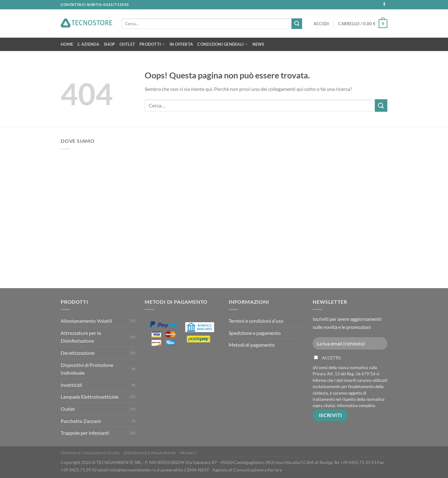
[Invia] (297, 24)
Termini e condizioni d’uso (256, 321)
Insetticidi (71, 385)
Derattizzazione (78, 353)
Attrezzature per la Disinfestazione (81, 337)
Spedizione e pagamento (255, 333)
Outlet (68, 409)
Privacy (188, 453)
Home (67, 44)
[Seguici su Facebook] (384, 5)
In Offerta (181, 44)
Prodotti (152, 44)
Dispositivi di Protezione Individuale (87, 369)
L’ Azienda (89, 44)
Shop (110, 44)
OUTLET (127, 44)
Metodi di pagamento (252, 345)
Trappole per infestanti (85, 433)
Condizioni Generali (222, 44)
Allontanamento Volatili (86, 321)
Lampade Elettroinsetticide (90, 397)
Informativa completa (356, 405)
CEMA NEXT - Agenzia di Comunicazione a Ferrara (233, 470)
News (258, 44)
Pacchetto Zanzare (81, 421)
